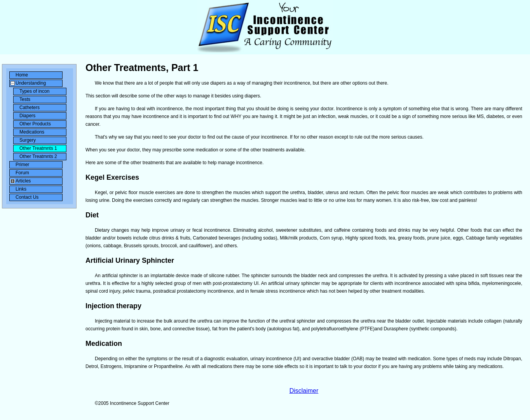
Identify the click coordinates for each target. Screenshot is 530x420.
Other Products (35, 124)
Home (22, 75)
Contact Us (27, 197)
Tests (25, 99)
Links (21, 189)
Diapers (27, 116)
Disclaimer (304, 391)
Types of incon (34, 91)
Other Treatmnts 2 (38, 156)
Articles (23, 181)
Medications (32, 132)
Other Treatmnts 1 (38, 148)
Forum (22, 173)
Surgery (28, 140)
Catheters (30, 108)
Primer (22, 165)
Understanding (31, 83)
